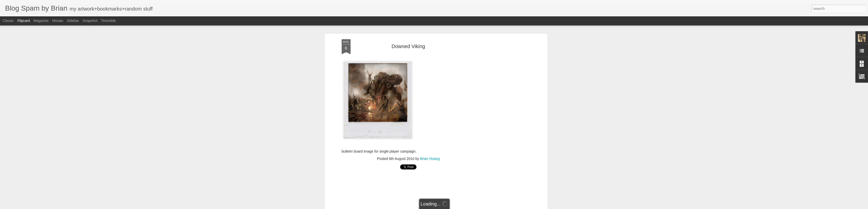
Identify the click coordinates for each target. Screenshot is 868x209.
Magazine (41, 21)
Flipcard (24, 21)
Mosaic (58, 21)
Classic (8, 21)
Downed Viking (408, 46)
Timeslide (108, 21)
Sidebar (73, 21)
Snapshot (90, 21)
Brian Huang (430, 159)
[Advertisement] (503, 119)
